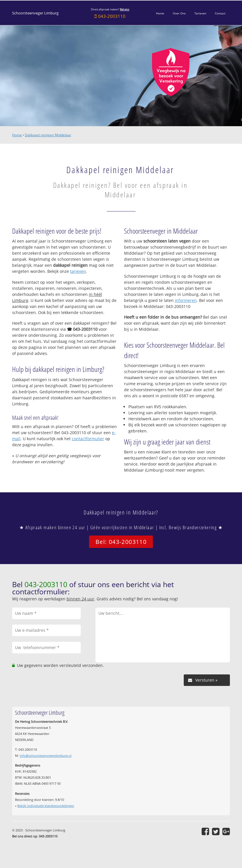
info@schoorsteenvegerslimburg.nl (46, 756)
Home (17, 135)
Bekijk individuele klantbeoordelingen (46, 806)
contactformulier (88, 439)
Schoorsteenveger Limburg (35, 13)
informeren (186, 300)
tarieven (78, 271)
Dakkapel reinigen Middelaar (48, 135)
